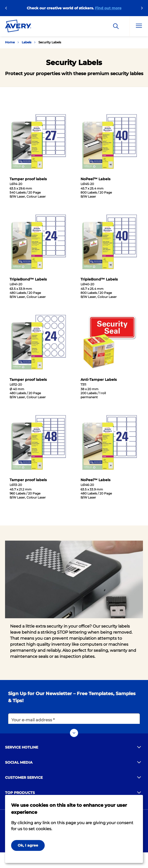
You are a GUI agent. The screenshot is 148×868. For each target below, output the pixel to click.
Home (10, 42)
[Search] (116, 26)
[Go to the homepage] (18, 27)
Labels (27, 42)
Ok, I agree (28, 845)
